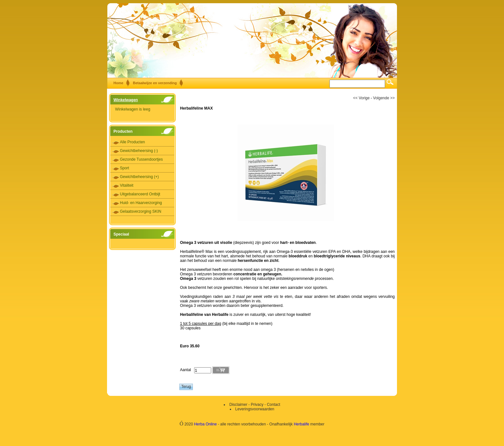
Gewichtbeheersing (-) (139, 151)
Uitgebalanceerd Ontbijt (140, 194)
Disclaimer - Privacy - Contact (255, 405)
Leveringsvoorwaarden (255, 409)
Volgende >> (384, 98)
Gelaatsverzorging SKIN (141, 211)
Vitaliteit (127, 185)
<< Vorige (361, 98)
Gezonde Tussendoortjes (141, 159)
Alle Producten (132, 142)
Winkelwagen (126, 100)
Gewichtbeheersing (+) (139, 177)
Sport (125, 168)
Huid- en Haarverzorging (141, 203)
